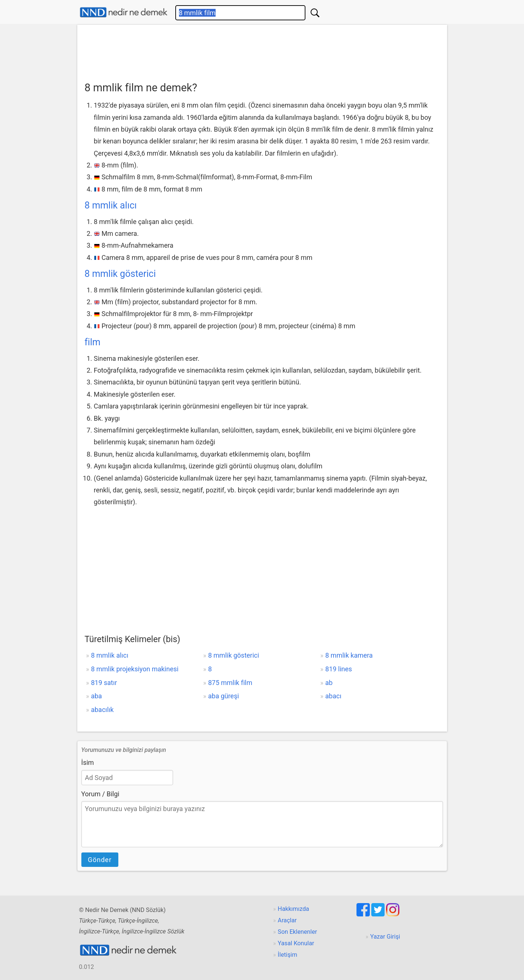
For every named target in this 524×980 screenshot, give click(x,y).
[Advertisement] (262, 51)
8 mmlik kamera (349, 655)
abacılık (102, 710)
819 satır (104, 683)
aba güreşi (224, 696)
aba (97, 696)
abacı (334, 696)
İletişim (288, 955)
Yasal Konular (296, 943)
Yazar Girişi (385, 937)
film (93, 342)
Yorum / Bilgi (100, 794)
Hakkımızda (293, 909)
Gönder (100, 860)
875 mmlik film (230, 683)
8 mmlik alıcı (111, 205)
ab (329, 683)
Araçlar (287, 920)
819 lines (339, 669)
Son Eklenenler (297, 932)
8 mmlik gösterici (120, 274)
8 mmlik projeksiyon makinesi (135, 669)
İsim (88, 762)
